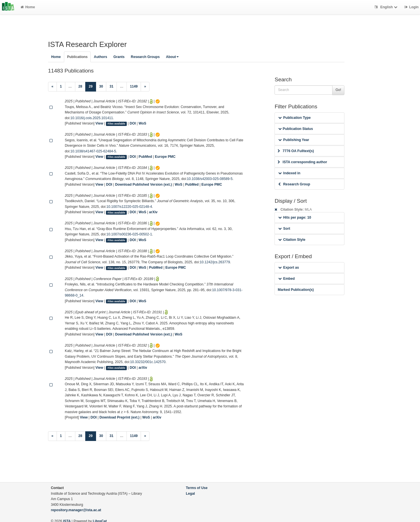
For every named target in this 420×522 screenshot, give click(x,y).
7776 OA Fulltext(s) (296, 151)
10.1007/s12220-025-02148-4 (129, 207)
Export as (289, 268)
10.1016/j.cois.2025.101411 (92, 118)
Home (28, 7)
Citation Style (292, 240)
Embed (286, 279)
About (172, 57)
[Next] (145, 87)
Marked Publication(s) (296, 290)
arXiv (153, 212)
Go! (338, 90)
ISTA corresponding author (302, 162)
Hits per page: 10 (295, 217)
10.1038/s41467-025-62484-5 (93, 151)
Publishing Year (294, 140)
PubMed (145, 157)
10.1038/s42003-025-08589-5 (210, 179)
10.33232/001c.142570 (148, 362)
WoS (143, 123)
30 (101, 86)
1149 (134, 86)
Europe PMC (165, 157)
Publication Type (294, 118)
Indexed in (289, 173)
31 (111, 86)
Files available (117, 124)
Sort (284, 229)
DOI (133, 123)
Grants (119, 57)
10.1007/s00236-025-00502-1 (129, 234)
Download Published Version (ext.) (144, 185)
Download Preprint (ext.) (119, 417)
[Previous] (52, 87)
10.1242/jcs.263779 (215, 262)
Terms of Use (197, 488)
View (99, 123)
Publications (77, 57)
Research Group (294, 184)
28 (80, 86)
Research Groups (145, 57)
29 (92, 86)
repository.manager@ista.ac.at (76, 510)
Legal (190, 494)
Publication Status (296, 129)
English (387, 7)
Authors (100, 57)
